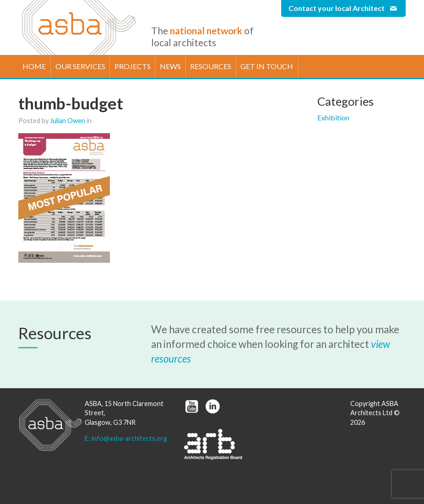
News (170, 66)
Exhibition (333, 117)
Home (34, 66)
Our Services (80, 66)
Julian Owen (68, 121)
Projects (133, 66)
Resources (211, 66)
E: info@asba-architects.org (126, 438)
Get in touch (267, 66)
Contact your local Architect (343, 8)
